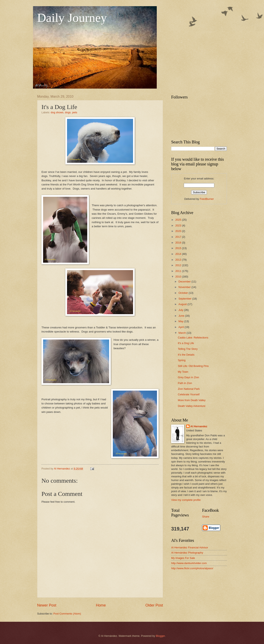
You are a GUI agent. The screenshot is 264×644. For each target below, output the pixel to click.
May (181, 321)
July (181, 310)
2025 (179, 220)
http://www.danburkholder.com (189, 563)
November (185, 287)
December (185, 282)
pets (75, 112)
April (181, 327)
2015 (179, 248)
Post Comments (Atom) (67, 614)
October (183, 293)
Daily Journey (72, 18)
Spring (182, 360)
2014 (179, 254)
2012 (179, 265)
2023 (179, 225)
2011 (179, 271)
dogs (68, 112)
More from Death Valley (192, 400)
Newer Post (47, 605)
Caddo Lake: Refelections (193, 338)
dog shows (57, 112)
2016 (179, 243)
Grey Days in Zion (188, 377)
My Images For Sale (183, 558)
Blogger (160, 636)
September (185, 299)
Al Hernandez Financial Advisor (190, 547)
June (182, 316)
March (182, 333)
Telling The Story (188, 349)
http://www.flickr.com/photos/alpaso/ (192, 568)
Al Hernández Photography (187, 553)
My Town (183, 372)
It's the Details (186, 355)
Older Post (154, 605)
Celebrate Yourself (189, 394)
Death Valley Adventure (192, 406)
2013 (179, 260)
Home (101, 605)
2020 (179, 231)
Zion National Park (189, 389)
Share (206, 517)
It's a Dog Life (186, 343)
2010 (179, 277)
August (183, 304)
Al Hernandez (199, 426)
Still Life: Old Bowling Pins (193, 366)
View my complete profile (186, 500)
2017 (179, 237)
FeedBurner (207, 199)
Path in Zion (185, 383)
